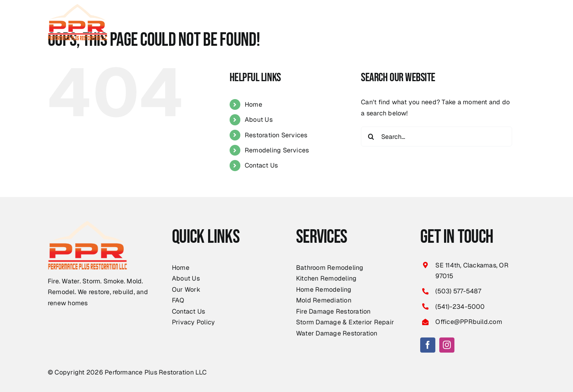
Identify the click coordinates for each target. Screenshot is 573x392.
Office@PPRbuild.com (469, 322)
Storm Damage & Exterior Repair (345, 322)
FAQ (178, 300)
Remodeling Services (277, 150)
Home (253, 104)
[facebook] (428, 345)
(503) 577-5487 (458, 291)
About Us (259, 120)
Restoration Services (276, 135)
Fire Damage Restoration (333, 311)
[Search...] (437, 137)
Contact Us (261, 165)
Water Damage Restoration (337, 333)
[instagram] (447, 345)
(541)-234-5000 (460, 307)
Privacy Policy (193, 322)
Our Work (186, 290)
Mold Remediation (324, 300)
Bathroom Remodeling (330, 268)
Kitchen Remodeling (326, 278)
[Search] (371, 137)
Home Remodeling (324, 290)
